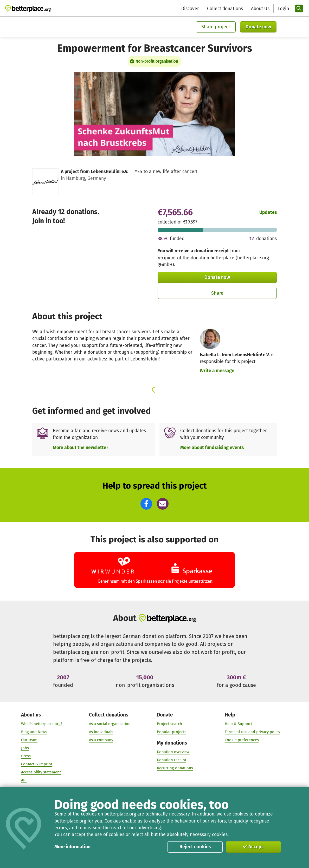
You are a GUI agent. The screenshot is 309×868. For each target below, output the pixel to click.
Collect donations (225, 9)
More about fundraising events (212, 448)
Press (26, 756)
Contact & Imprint (37, 764)
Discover (190, 9)
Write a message (217, 371)
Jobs (25, 748)
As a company (101, 740)
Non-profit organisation (157, 61)
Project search (169, 724)
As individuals (101, 732)
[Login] (283, 9)
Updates (268, 212)
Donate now (258, 27)
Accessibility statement (41, 772)
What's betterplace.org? (42, 724)
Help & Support (238, 724)
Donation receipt (172, 760)
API (24, 780)
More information (72, 847)
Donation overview (173, 752)
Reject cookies (195, 847)
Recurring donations (175, 768)
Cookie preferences (242, 740)
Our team (29, 740)
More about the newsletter (81, 448)
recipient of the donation (183, 258)
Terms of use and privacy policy (252, 732)
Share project (216, 27)
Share (217, 293)
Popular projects (172, 732)
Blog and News (34, 732)
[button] (146, 504)
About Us (260, 9)
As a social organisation (110, 724)
